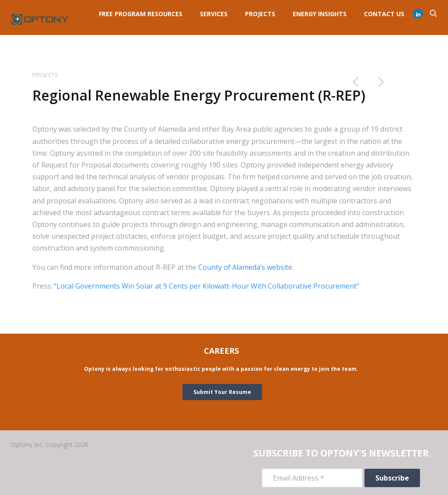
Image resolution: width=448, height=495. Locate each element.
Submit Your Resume (222, 392)
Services (214, 14)
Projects (45, 75)
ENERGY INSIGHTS (320, 14)
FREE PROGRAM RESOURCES (141, 14)
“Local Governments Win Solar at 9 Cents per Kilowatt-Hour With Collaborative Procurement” (206, 286)
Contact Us (384, 14)
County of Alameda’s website (245, 267)
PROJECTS (260, 14)
